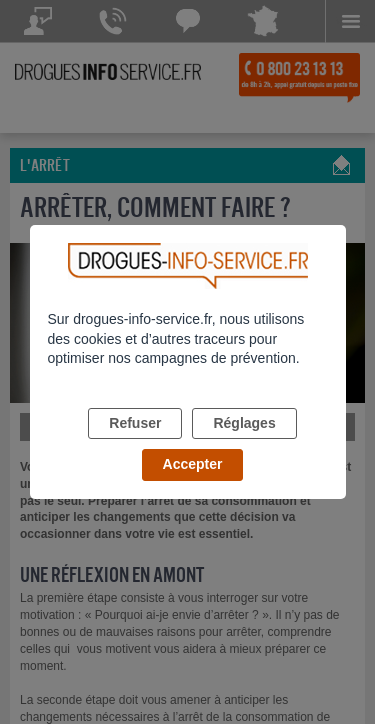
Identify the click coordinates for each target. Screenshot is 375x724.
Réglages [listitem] (244, 423)
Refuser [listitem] (135, 423)
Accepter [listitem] (193, 464)
